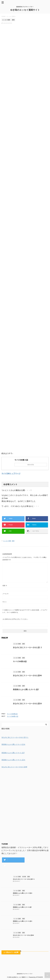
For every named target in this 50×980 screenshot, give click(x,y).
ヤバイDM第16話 (20, 661)
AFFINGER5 (39, 977)
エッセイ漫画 (7, 541)
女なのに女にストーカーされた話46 (27, 676)
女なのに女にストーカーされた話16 (27, 704)
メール (5, 594)
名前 (5, 586)
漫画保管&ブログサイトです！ (25, 974)
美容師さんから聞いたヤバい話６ (23, 921)
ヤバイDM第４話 (13, 716)
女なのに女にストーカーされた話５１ (24, 879)
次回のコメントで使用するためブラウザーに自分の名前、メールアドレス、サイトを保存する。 (25, 611)
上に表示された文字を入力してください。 (16, 619)
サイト (5, 602)
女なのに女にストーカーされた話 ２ (27, 647)
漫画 (13, 541)
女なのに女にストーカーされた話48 (23, 935)
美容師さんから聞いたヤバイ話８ (23, 893)
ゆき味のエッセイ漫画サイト (25, 10)
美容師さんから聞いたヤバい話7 (26, 690)
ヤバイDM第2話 (12, 714)
